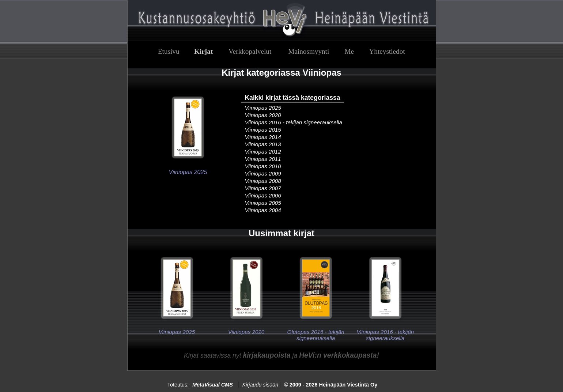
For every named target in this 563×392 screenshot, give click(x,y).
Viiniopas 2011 (263, 159)
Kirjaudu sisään (260, 385)
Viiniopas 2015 (263, 130)
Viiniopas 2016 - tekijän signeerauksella (293, 122)
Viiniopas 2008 (263, 181)
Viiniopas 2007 (263, 188)
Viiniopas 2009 (263, 174)
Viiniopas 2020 (263, 115)
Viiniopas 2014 (263, 137)
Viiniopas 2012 (263, 152)
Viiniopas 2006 (263, 195)
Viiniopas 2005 (263, 203)
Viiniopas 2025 (263, 108)
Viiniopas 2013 (263, 144)
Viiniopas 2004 (263, 210)
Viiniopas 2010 (263, 166)
